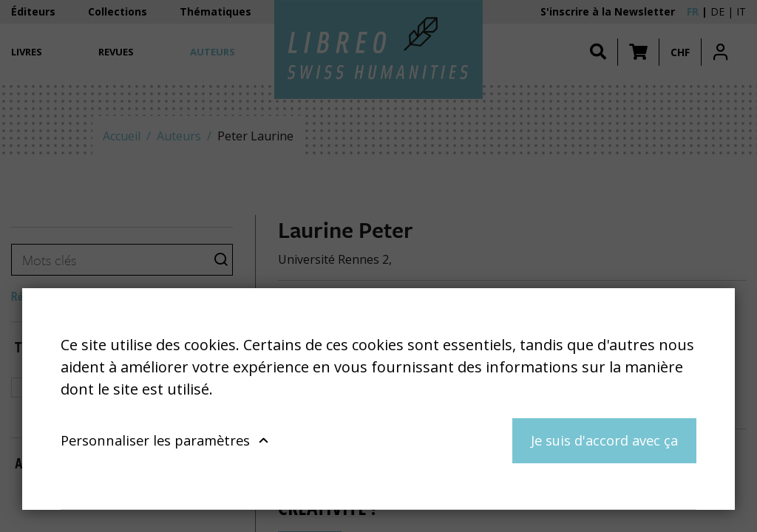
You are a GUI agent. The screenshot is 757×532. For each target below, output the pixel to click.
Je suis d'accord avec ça (604, 440)
